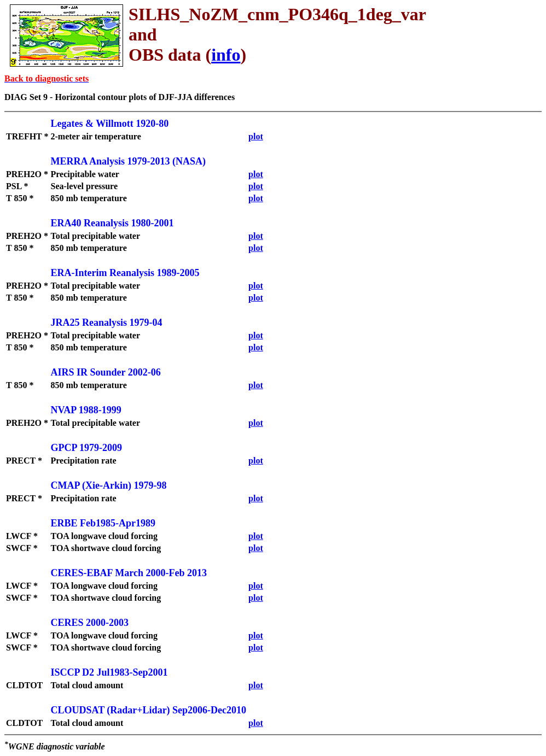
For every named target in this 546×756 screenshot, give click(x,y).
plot (256, 136)
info (226, 55)
